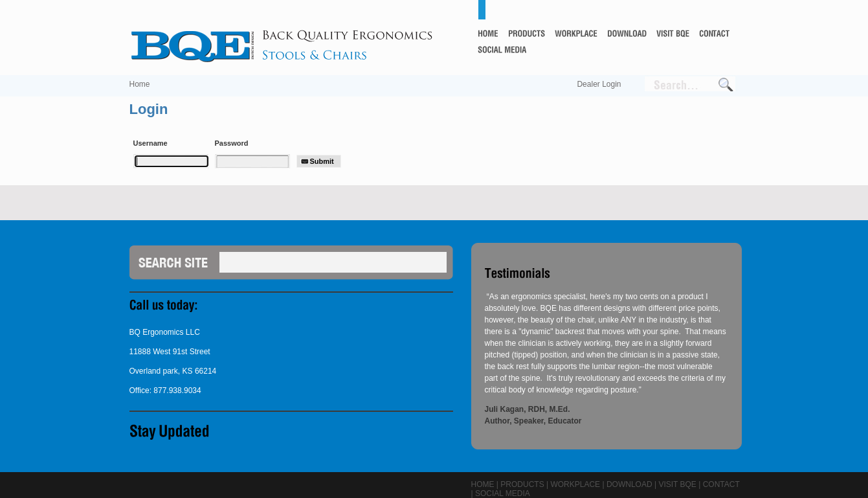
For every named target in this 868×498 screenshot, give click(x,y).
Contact (721, 484)
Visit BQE (677, 484)
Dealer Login (599, 84)
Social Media (503, 493)
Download (629, 484)
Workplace (575, 484)
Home (140, 84)
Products (522, 484)
